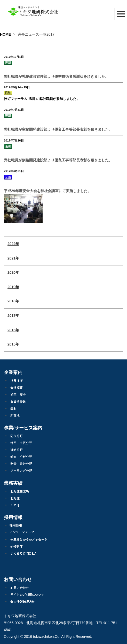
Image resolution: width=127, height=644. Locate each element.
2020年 (13, 272)
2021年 (13, 258)
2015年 (13, 344)
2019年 (13, 287)
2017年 (13, 316)
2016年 (13, 330)
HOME (5, 34)
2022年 (13, 244)
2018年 (13, 301)
